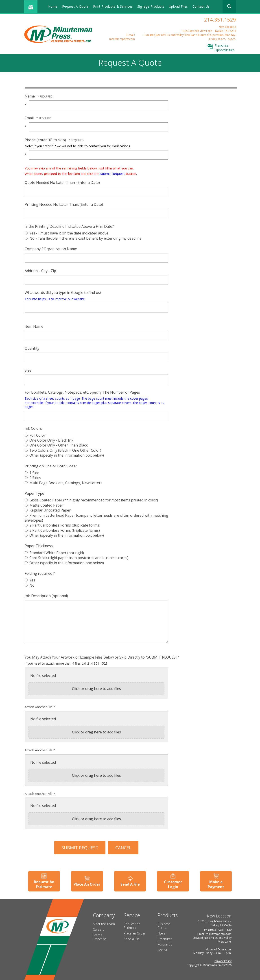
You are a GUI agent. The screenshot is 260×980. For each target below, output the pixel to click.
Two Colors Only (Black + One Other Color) (63, 450)
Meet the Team (104, 923)
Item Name (34, 326)
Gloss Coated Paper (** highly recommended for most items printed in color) (91, 500)
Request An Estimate (43, 884)
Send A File (130, 884)
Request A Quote (75, 6)
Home (53, 6)
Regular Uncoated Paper (48, 510)
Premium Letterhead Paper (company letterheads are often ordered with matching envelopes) (96, 518)
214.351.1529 (220, 20)
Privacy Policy (223, 960)
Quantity (32, 348)
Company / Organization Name (51, 249)
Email (30, 118)
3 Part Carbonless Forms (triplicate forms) (62, 530)
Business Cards (164, 925)
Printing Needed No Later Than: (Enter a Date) (64, 204)
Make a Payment (217, 884)
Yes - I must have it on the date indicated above (67, 233)
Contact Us (201, 6)
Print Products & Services (113, 6)
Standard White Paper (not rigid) (54, 553)
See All (162, 949)
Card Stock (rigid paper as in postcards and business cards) (76, 558)
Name (30, 96)
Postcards (165, 944)
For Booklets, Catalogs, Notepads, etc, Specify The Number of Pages (82, 392)
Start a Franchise (100, 936)
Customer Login (173, 884)
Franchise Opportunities (225, 48)
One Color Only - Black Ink (49, 440)
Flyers (162, 932)
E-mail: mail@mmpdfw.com (122, 37)
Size (28, 370)
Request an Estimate (132, 925)
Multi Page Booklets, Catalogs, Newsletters (63, 483)
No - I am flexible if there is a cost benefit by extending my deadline (83, 238)
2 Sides (33, 478)
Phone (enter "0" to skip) (46, 140)
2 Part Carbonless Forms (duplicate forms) (62, 525)
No (30, 585)
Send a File (132, 938)
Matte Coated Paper (44, 505)
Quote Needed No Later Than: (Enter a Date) (62, 182)
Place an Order (135, 932)
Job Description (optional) (46, 596)
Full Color (35, 435)
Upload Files (178, 6)
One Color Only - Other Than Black (56, 445)
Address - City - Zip (40, 271)
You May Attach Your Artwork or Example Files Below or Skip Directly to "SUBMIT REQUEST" (102, 657)
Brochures (165, 938)
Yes (30, 580)
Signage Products (151, 6)
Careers (98, 929)
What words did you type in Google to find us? (63, 293)
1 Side (32, 473)
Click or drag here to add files (96, 689)
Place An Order (87, 884)
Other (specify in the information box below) (64, 455)
